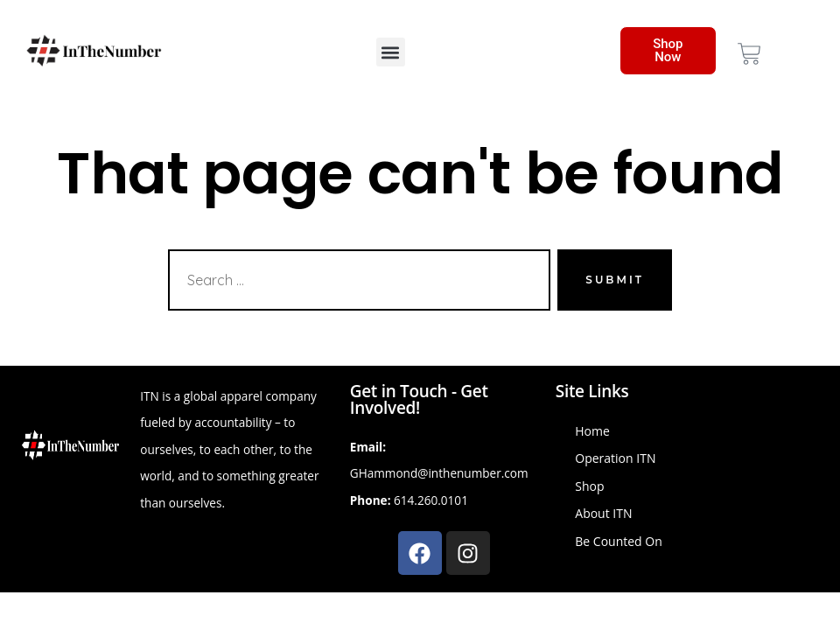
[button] (391, 52)
